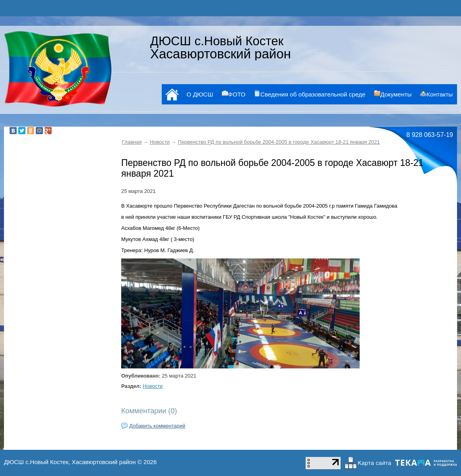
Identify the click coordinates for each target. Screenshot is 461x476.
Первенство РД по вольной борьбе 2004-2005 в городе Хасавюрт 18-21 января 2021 (279, 142)
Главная (132, 142)
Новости (160, 142)
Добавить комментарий (157, 426)
